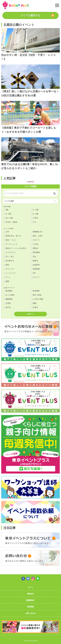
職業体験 (8, 299)
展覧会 (35, 248)
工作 (6, 232)
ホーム (30, 587)
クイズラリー (10, 252)
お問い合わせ (30, 613)
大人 (34, 222)
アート (7, 277)
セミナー (35, 277)
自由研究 (35, 265)
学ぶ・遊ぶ (9, 256)
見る (34, 256)
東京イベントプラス (15, 5)
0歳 (6, 210)
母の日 (7, 307)
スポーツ (35, 240)
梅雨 (34, 303)
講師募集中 (30, 600)
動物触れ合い (37, 232)
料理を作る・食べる (12, 236)
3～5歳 (7, 214)
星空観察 (35, 252)
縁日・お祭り (37, 236)
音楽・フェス (10, 240)
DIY (33, 273)
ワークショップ (11, 244)
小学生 (35, 218)
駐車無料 (35, 291)
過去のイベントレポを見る (15, 248)
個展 (6, 281)
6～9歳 (35, 214)
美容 (6, 265)
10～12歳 (8, 218)
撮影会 (35, 261)
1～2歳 (35, 210)
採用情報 (30, 607)
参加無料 (8, 291)
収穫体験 (35, 269)
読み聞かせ (9, 261)
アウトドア (9, 269)
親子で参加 (36, 295)
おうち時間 (9, 295)
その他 (35, 244)
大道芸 (7, 303)
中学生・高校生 (11, 222)
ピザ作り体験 (37, 299)
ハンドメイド (10, 273)
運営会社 (30, 594)
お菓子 (35, 307)
